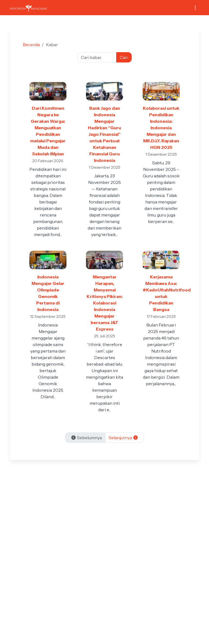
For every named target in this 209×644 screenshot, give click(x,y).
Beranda (31, 45)
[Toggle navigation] (195, 8)
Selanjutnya (123, 438)
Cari (124, 57)
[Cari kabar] (97, 57)
